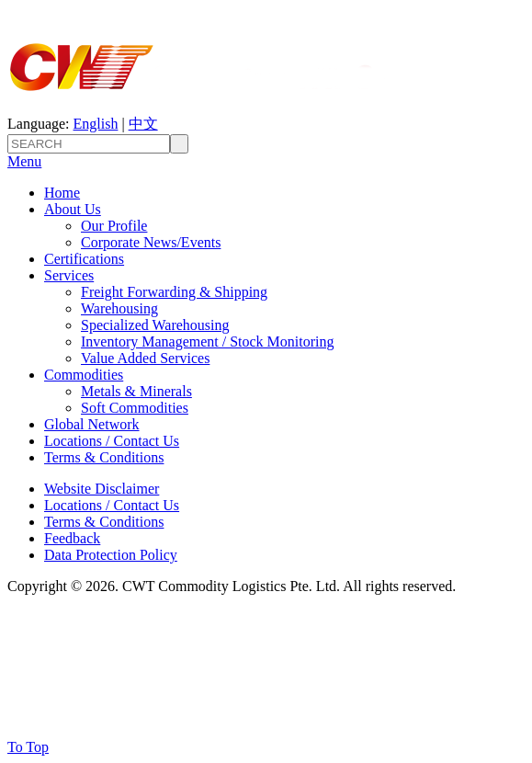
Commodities (84, 375)
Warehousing (119, 308)
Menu (24, 161)
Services (69, 275)
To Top (28, 747)
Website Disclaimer (102, 489)
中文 (143, 124)
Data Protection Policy (111, 555)
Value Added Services (145, 358)
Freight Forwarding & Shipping (174, 292)
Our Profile (114, 226)
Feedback (72, 538)
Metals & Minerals (136, 391)
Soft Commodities (135, 408)
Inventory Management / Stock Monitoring (208, 342)
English (96, 124)
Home (62, 193)
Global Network (92, 424)
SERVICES (44, 674)
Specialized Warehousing (155, 325)
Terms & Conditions (104, 457)
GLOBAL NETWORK (79, 711)
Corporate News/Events (151, 242)
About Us (73, 209)
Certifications (84, 259)
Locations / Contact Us (112, 441)
